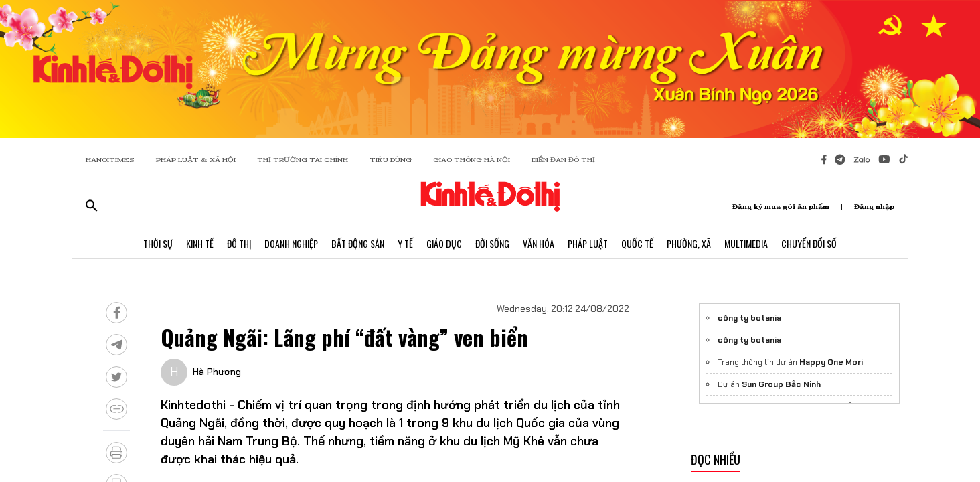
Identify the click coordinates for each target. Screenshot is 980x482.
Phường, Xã (689, 243)
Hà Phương (217, 372)
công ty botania (749, 318)
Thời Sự (158, 243)
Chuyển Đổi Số (809, 243)
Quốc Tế (637, 243)
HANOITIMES (110, 160)
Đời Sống (492, 243)
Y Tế (405, 243)
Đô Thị (239, 243)
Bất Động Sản (358, 243)
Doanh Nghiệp (291, 243)
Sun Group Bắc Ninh (781, 384)
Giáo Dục (444, 243)
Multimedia (746, 243)
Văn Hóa (539, 243)
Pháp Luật (588, 243)
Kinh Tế (200, 243)
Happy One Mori (831, 362)
